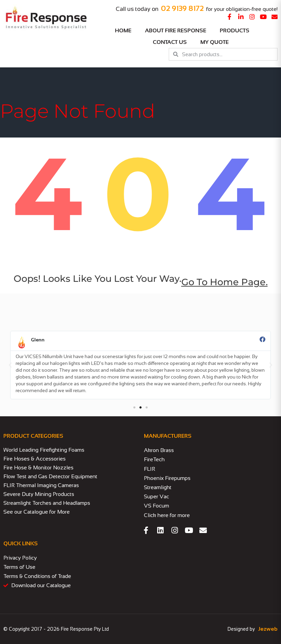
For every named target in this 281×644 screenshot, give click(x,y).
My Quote (214, 42)
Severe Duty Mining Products (39, 494)
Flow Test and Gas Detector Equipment (50, 476)
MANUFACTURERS (168, 436)
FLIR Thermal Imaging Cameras (41, 485)
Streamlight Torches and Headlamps (47, 503)
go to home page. (225, 282)
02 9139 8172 (182, 8)
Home (123, 30)
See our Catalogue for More (37, 512)
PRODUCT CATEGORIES (33, 436)
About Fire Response (176, 30)
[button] (10, 365)
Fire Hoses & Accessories (35, 459)
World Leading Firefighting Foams (44, 450)
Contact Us (170, 42)
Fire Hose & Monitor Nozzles (38, 468)
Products (236, 31)
